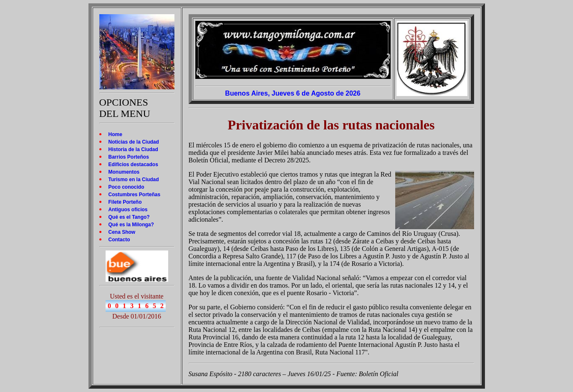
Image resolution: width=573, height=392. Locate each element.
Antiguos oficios (128, 210)
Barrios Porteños (129, 157)
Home (115, 134)
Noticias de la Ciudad (134, 142)
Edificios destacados (133, 164)
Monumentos (124, 172)
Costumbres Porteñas (135, 195)
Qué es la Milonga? (131, 225)
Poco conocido (126, 187)
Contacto (119, 240)
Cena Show (122, 232)
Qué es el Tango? (129, 217)
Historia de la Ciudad (133, 149)
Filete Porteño (125, 202)
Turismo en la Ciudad (134, 180)
